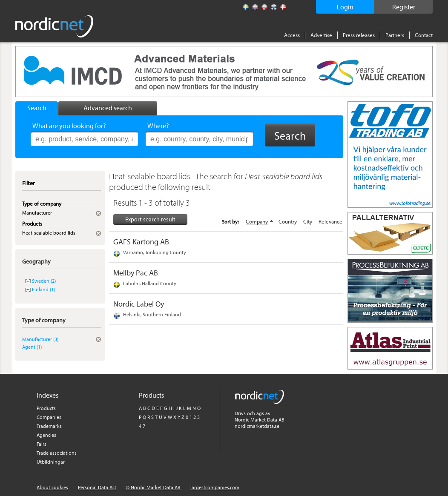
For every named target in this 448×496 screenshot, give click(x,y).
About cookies (52, 487)
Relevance (330, 221)
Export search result (150, 219)
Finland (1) (43, 289)
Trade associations (57, 453)
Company (257, 221)
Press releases (359, 35)
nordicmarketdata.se (257, 426)
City (308, 221)
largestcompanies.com (215, 487)
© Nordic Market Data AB (153, 487)
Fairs (42, 444)
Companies (49, 417)
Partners (395, 35)
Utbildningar (51, 462)
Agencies (46, 435)
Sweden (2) (44, 281)
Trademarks (49, 426)
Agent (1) (32, 347)
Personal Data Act (97, 487)
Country (288, 221)
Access (292, 35)
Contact (424, 35)
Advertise (321, 35)
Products (46, 408)
